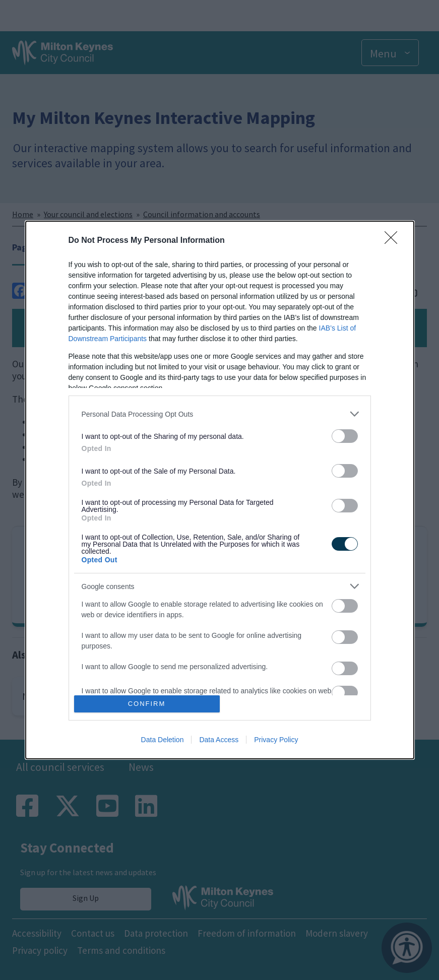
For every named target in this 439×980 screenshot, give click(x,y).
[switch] (345, 436)
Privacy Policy (276, 740)
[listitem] (220, 414)
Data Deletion (163, 740)
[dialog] (220, 490)
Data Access (219, 740)
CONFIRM (147, 703)
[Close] (394, 241)
